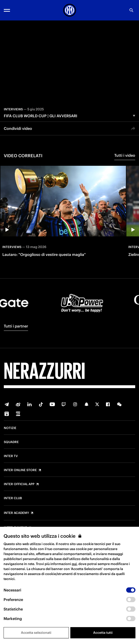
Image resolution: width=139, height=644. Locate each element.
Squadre (11, 442)
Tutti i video (125, 155)
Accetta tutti (103, 633)
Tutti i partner (16, 326)
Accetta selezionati (36, 633)
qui (74, 564)
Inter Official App (19, 484)
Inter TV (11, 456)
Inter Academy (16, 513)
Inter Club (13, 498)
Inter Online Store (20, 470)
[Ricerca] (131, 10)
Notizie (10, 428)
